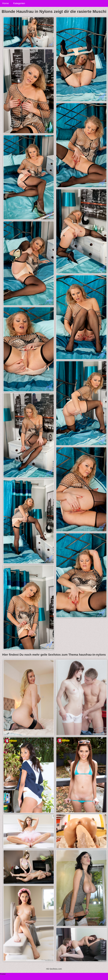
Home (5, 3)
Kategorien (19, 3)
